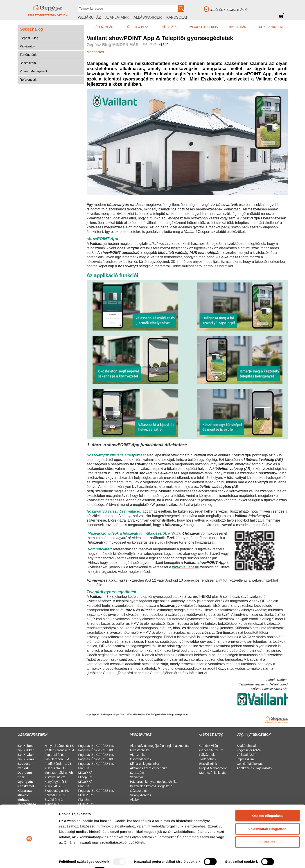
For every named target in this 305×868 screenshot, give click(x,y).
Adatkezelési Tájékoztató (254, 768)
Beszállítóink (29, 63)
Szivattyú (137, 777)
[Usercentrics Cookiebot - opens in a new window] (29, 859)
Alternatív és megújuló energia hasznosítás (160, 746)
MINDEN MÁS (237, 27)
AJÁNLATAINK (117, 17)
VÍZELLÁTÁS (170, 27)
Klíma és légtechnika (145, 764)
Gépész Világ (29, 38)
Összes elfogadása (267, 798)
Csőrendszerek (141, 759)
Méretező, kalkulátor (213, 773)
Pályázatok (27, 46)
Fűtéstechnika (140, 750)
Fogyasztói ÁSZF (249, 750)
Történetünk (28, 55)
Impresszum (245, 759)
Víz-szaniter (138, 755)
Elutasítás (268, 824)
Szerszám (137, 773)
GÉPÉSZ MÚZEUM (271, 27)
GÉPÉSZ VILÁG (103, 27)
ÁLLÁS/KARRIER (148, 17)
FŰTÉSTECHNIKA (137, 27)
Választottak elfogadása (267, 811)
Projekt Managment (213, 768)
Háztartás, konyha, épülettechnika (154, 782)
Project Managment (33, 71)
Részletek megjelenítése (79, 859)
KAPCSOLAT (177, 17)
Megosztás (95, 52)
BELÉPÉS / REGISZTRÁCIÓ (229, 10)
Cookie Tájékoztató (250, 764)
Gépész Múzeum (211, 750)
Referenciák (28, 80)
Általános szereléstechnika (149, 768)
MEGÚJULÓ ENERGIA (204, 27)
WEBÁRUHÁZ (89, 17)
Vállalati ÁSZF (247, 755)
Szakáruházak (247, 746)
